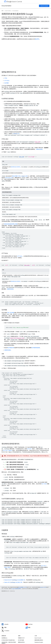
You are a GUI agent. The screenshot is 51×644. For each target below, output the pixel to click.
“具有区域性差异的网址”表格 (11, 224)
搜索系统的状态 (21, 642)
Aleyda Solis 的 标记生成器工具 (15, 580)
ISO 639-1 (30, 449)
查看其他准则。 (40, 149)
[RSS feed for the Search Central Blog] (14, 628)
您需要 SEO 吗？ (22, 638)
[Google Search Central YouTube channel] (37, 624)
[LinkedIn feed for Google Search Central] (14, 624)
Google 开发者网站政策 (16, 589)
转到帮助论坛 (4, 638)
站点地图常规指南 (35, 348)
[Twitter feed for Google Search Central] (14, 631)
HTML (6, 78)
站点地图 (6, 83)
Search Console (44, 6)
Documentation (6, 6)
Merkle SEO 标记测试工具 (13, 582)
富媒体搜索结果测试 (39, 640)
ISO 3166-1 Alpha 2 (8, 450)
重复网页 (37, 39)
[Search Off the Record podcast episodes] (37, 628)
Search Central (14, 2)
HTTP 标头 (7, 81)
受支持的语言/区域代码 (16, 167)
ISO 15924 (44, 484)
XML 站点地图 (11, 313)
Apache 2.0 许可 (43, 587)
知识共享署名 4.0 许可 (22, 587)
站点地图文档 (11, 348)
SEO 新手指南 (21, 640)
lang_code (21, 157)
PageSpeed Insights (39, 642)
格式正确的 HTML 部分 (20, 176)
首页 (2, 11)
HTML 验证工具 (9, 178)
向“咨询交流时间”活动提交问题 (8, 640)
